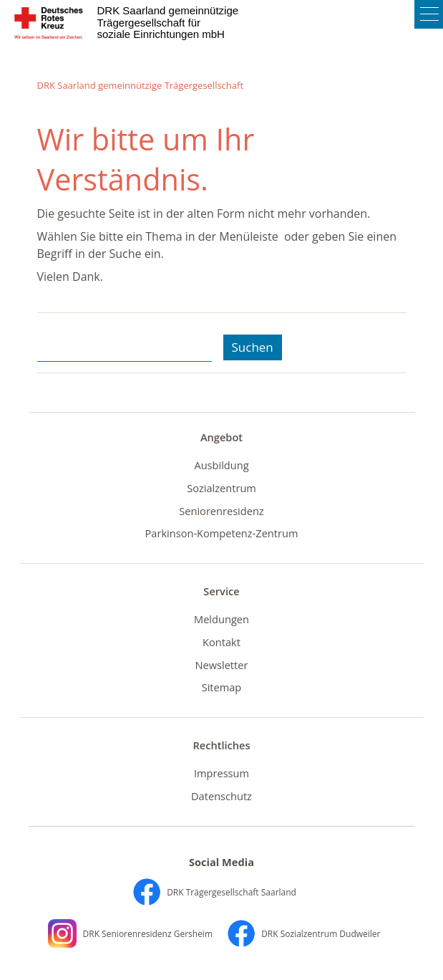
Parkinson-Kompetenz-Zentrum (222, 533)
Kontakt (221, 642)
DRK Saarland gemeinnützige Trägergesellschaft (141, 85)
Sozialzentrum (221, 488)
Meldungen (221, 619)
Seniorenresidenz (221, 511)
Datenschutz (221, 796)
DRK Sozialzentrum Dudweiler (303, 934)
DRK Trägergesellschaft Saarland (214, 892)
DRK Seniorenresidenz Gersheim (130, 934)
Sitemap (222, 687)
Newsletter (222, 665)
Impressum (221, 773)
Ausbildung (221, 465)
